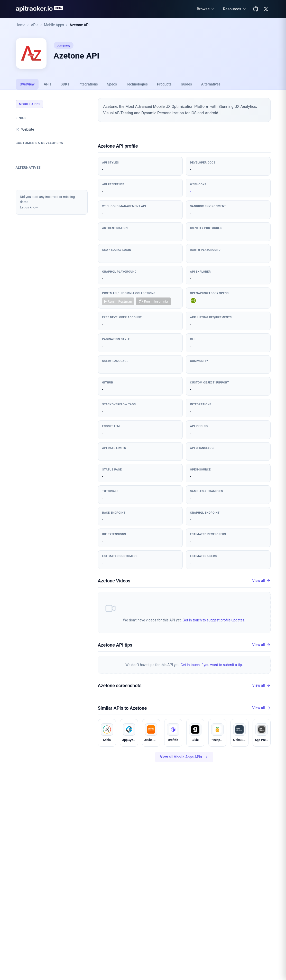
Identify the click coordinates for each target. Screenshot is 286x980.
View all (261, 581)
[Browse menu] (206, 9)
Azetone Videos (114, 581)
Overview (27, 84)
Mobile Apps (54, 25)
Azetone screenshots (120, 685)
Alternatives (211, 84)
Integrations (88, 84)
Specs (112, 84)
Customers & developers (39, 143)
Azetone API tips (115, 645)
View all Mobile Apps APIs (184, 757)
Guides (186, 84)
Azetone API (80, 25)
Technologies (137, 84)
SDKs (65, 84)
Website (25, 129)
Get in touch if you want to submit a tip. (212, 665)
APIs (35, 25)
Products (164, 84)
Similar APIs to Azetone (122, 708)
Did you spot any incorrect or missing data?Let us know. (48, 202)
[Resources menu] (235, 9)
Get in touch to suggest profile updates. (214, 620)
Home (21, 25)
